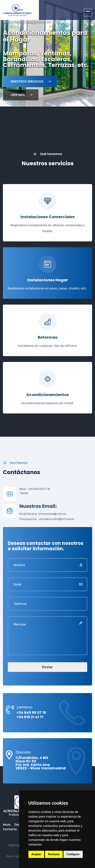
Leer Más (22, 95)
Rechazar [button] (54, 854)
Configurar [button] (73, 854)
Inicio (7, 825)
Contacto (10, 829)
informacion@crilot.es (52, 514)
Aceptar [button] (36, 854)
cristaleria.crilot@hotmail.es (56, 519)
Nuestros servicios (31, 81)
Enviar (47, 667)
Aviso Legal (14, 856)
